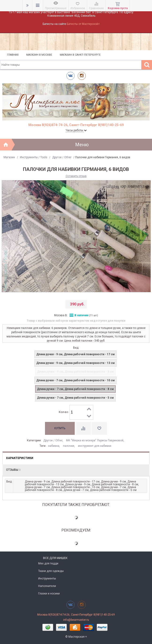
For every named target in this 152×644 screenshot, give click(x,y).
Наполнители (47, 586)
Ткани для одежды (51, 571)
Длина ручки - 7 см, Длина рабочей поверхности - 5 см (75, 398)
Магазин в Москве (39, 55)
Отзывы (13, 470)
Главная (13, 55)
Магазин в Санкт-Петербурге (80, 55)
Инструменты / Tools (34, 157)
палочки (69, 446)
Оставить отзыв (76, 176)
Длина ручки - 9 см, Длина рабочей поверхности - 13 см (76, 363)
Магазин (9, 157)
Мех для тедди (48, 563)
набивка (54, 446)
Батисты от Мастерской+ (83, 24)
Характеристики (20, 458)
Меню (82, 145)
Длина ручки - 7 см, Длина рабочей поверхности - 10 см (76, 380)
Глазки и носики (49, 594)
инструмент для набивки (95, 446)
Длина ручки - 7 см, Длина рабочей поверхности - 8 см (75, 389)
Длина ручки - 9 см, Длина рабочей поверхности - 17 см (76, 354)
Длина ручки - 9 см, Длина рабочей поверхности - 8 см (75, 372)
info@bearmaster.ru (76, 620)
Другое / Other (62, 157)
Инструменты (47, 578)
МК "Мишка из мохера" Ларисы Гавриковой (95, 440)
